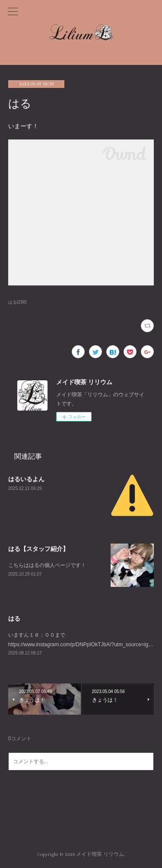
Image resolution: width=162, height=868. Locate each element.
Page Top (81, 819)
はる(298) (17, 302)
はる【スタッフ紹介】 (38, 549)
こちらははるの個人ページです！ (47, 565)
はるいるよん (26, 479)
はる (14, 619)
